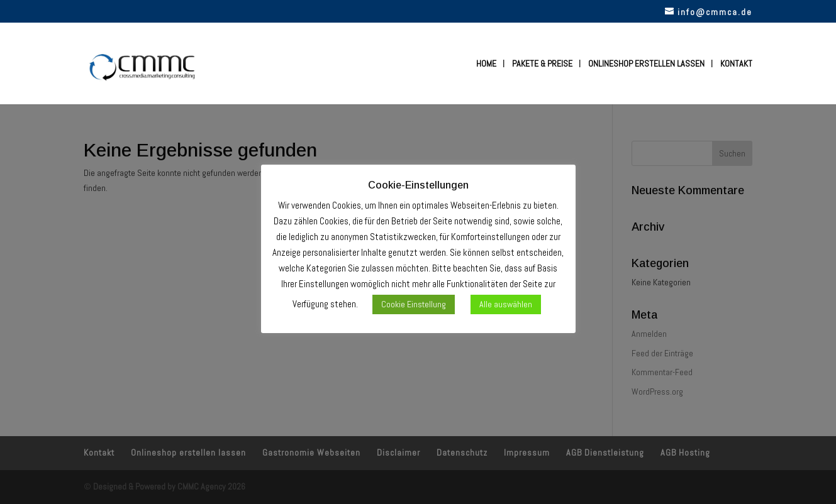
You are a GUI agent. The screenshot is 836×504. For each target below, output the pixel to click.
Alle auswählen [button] (506, 304)
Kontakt (736, 64)
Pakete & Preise (542, 64)
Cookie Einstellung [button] (414, 304)
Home (486, 64)
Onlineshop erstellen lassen (646, 64)
